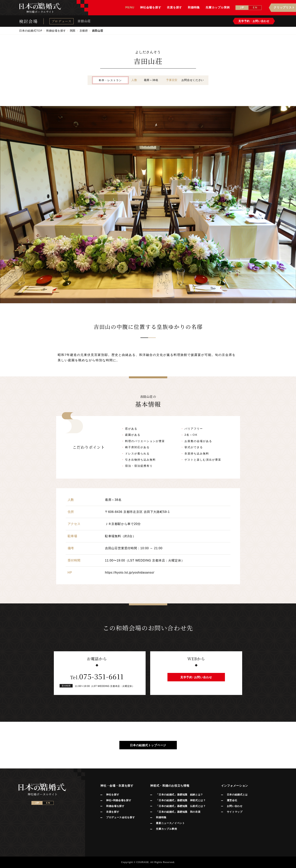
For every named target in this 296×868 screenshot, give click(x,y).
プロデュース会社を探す (121, 817)
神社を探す (113, 795)
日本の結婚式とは (237, 795)
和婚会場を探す (115, 806)
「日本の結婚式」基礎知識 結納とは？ (180, 795)
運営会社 (232, 800)
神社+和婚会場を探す (119, 800)
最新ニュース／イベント (170, 823)
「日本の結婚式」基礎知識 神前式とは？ (181, 800)
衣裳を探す (113, 812)
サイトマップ (235, 812)
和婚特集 (161, 817)
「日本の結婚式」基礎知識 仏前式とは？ (181, 806)
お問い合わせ (235, 806)
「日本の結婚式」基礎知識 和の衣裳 (178, 812)
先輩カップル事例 (166, 829)
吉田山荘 (84, 21)
